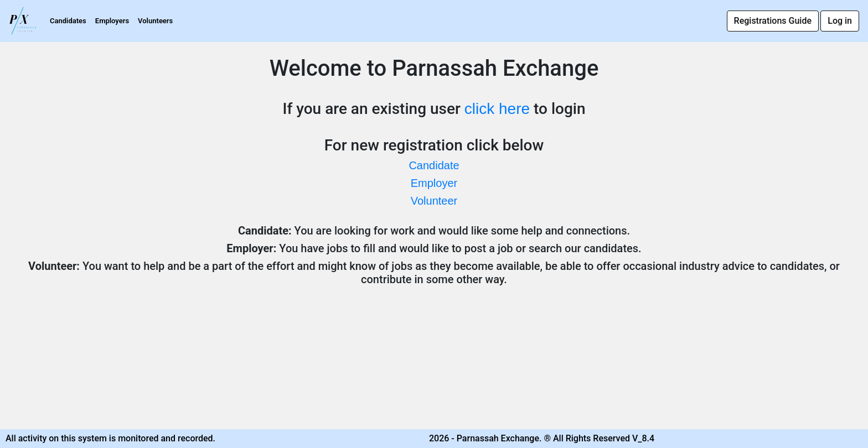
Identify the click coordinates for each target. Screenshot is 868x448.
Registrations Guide (773, 21)
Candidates (68, 21)
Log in (840, 21)
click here (497, 109)
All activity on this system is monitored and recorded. (110, 438)
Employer (434, 183)
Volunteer (434, 201)
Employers (112, 21)
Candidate (434, 165)
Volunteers (155, 21)
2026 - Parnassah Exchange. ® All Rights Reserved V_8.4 (542, 438)
